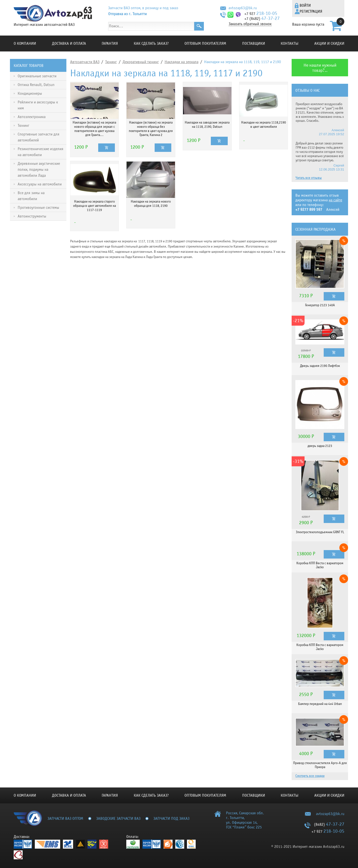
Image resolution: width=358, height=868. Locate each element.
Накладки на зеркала (181, 62)
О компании (25, 43)
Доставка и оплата (69, 43)
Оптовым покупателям (205, 43)
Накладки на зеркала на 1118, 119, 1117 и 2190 (243, 62)
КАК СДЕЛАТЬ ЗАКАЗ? (151, 43)
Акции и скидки (329, 43)
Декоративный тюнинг (141, 62)
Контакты (290, 43)
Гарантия (110, 43)
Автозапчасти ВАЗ (85, 62)
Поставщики (254, 43)
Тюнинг (111, 62)
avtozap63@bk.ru (243, 8)
